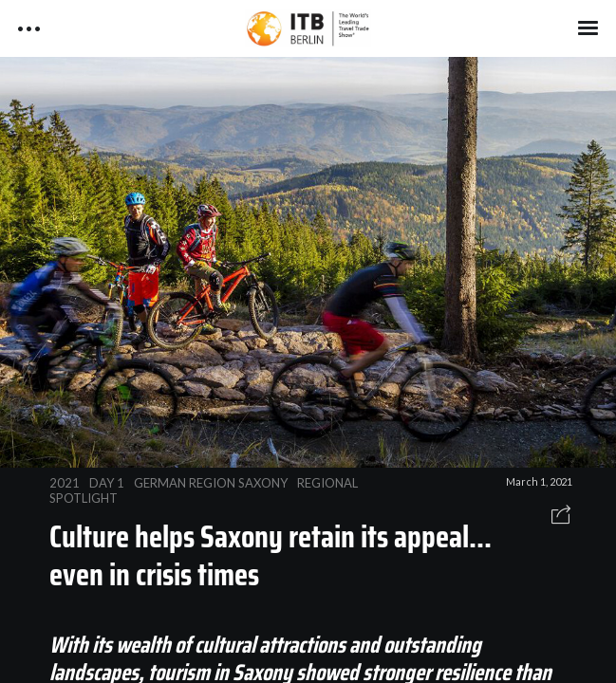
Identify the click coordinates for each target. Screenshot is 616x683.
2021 (65, 483)
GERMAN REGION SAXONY (211, 483)
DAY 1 (107, 483)
